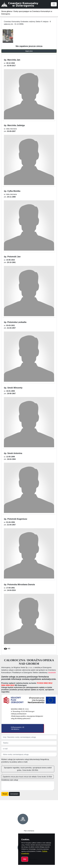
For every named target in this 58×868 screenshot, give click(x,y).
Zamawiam (14, 794)
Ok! (25, 859)
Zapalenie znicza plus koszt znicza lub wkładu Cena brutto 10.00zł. (27, 777)
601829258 (52, 673)
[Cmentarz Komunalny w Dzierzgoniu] (22, 4)
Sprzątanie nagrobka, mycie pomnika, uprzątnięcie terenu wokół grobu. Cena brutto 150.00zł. (28, 769)
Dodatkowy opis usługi (10, 780)
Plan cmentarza (29, 831)
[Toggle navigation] (54, 4)
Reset (5, 794)
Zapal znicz (29, 51)
